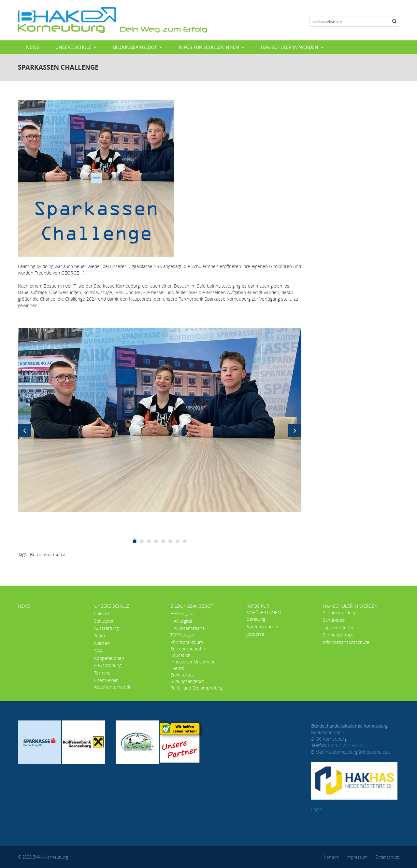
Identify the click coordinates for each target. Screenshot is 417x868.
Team (100, 636)
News (33, 47)
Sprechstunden (262, 626)
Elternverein (106, 680)
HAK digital (181, 621)
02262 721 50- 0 (345, 745)
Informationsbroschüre (346, 642)
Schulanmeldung (340, 612)
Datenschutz (387, 857)
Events (177, 668)
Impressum (357, 857)
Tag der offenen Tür (342, 627)
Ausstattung (106, 628)
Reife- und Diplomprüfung (196, 688)
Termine (102, 673)
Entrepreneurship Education (188, 652)
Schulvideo (334, 620)
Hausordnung (108, 665)
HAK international (188, 628)
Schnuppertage (338, 635)
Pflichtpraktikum (187, 642)
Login (316, 809)
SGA (98, 651)
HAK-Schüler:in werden (290, 47)
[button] (160, 419)
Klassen (102, 643)
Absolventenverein (113, 687)
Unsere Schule (73, 47)
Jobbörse (256, 634)
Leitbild (101, 613)
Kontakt (331, 857)
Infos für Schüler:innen (209, 47)
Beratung (256, 619)
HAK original (182, 613)
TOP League (183, 635)
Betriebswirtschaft (49, 555)
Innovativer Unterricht (193, 662)
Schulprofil (105, 621)
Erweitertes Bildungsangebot (187, 678)
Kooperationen (109, 658)
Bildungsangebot (135, 47)
